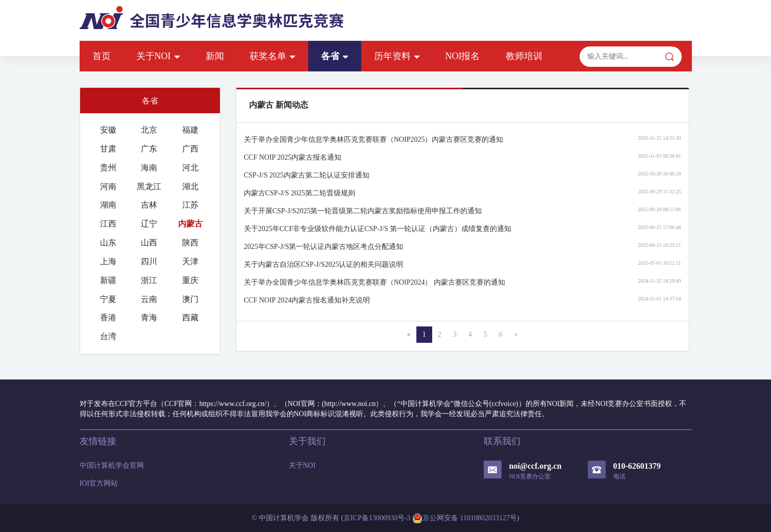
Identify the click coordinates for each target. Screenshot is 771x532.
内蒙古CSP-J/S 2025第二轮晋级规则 (300, 193)
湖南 (108, 205)
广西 (190, 149)
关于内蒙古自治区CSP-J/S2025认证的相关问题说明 (324, 264)
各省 (335, 56)
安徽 (108, 130)
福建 (190, 130)
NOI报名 (463, 56)
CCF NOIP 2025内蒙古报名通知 (293, 157)
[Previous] (409, 335)
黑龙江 (149, 186)
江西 (108, 224)
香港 (108, 318)
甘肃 (108, 149)
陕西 (190, 243)
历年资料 (397, 56)
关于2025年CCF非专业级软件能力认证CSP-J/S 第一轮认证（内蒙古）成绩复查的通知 (378, 229)
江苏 (190, 205)
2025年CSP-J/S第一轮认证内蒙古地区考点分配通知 (324, 247)
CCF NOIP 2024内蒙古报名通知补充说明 (307, 300)
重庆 (190, 280)
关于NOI (158, 56)
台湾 (108, 336)
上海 (108, 261)
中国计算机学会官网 (112, 465)
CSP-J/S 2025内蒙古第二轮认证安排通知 (307, 175)
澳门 (190, 299)
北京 (149, 130)
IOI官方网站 (99, 483)
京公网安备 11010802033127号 (465, 518)
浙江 (149, 280)
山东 (108, 243)
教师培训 (524, 56)
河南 (108, 186)
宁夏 (108, 299)
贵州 (108, 168)
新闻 (215, 56)
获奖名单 (272, 56)
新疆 (108, 280)
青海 (149, 318)
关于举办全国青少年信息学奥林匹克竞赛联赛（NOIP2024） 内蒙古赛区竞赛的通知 (375, 282)
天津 (190, 261)
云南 (149, 299)
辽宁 (149, 224)
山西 (149, 243)
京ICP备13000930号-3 (377, 518)
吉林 (149, 205)
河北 (190, 168)
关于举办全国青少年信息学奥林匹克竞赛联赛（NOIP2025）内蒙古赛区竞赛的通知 (374, 140)
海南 (149, 168)
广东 (149, 149)
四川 (149, 261)
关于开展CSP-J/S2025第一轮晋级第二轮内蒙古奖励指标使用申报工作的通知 (363, 211)
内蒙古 (190, 224)
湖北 (190, 186)
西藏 (190, 318)
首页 (102, 56)
